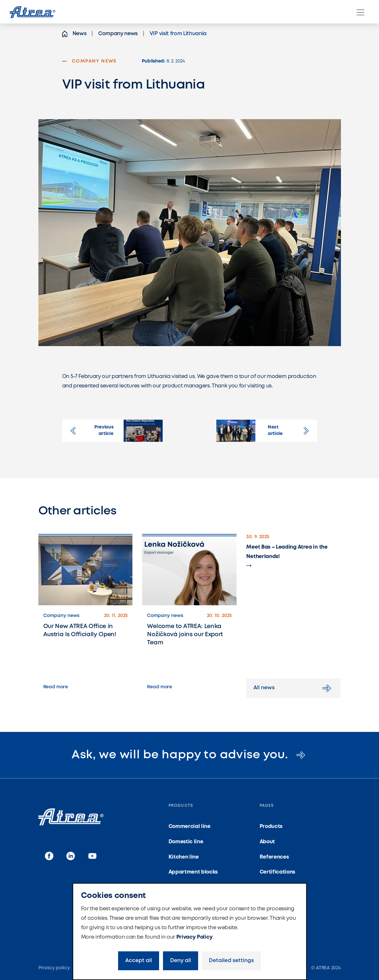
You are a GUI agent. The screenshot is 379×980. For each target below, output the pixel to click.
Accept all (139, 961)
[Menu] (360, 12)
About (267, 842)
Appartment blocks (193, 872)
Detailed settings (231, 961)
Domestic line (186, 842)
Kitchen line (184, 857)
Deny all (181, 961)
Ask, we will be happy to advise (189, 755)
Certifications (277, 872)
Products (271, 826)
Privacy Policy (195, 937)
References (274, 857)
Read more (56, 687)
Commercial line (189, 826)
